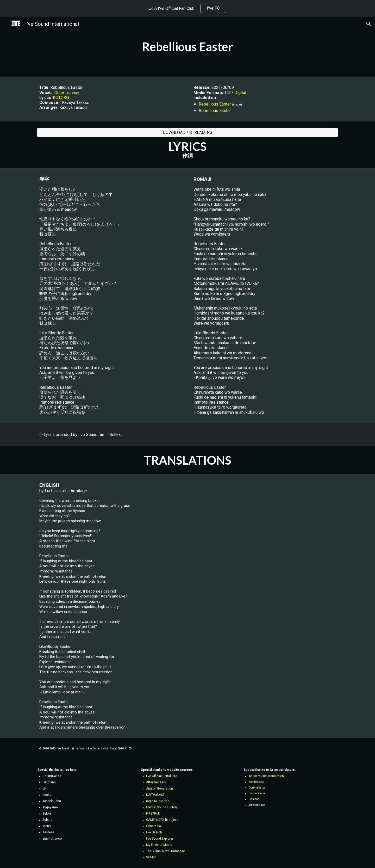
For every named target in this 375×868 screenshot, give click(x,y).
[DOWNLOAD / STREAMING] (187, 133)
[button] (369, 24)
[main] (187, 47)
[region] (187, 8)
